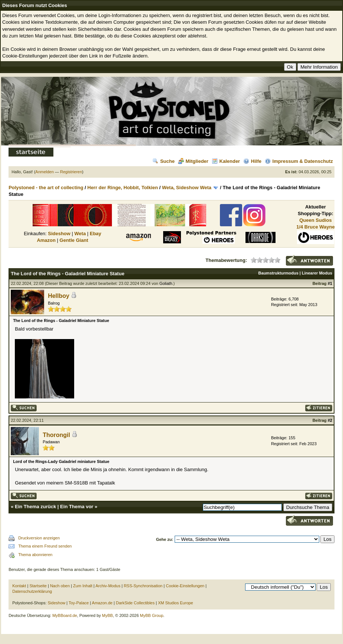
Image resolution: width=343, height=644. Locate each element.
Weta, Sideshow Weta (187, 188)
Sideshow (59, 234)
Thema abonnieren (35, 555)
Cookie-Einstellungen (185, 586)
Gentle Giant (74, 240)
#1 (330, 283)
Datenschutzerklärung (32, 591)
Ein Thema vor (77, 507)
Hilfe (252, 161)
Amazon (46, 240)
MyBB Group (151, 615)
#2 (330, 420)
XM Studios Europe (176, 603)
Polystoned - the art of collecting (46, 188)
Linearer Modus (317, 273)
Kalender (226, 161)
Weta (80, 234)
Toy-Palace (79, 603)
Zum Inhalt (83, 586)
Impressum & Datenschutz (299, 161)
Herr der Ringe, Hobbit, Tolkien (123, 188)
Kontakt (19, 586)
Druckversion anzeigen (39, 538)
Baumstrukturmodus (278, 273)
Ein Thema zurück (35, 507)
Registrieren (71, 172)
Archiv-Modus (108, 586)
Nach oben (60, 586)
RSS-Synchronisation (143, 586)
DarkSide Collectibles (135, 603)
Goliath (166, 283)
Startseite (38, 586)
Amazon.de (102, 603)
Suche (164, 161)
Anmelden (44, 172)
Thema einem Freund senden (45, 546)
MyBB (107, 615)
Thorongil (56, 435)
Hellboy (59, 296)
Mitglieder (193, 161)
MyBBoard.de (65, 615)
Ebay (95, 234)
